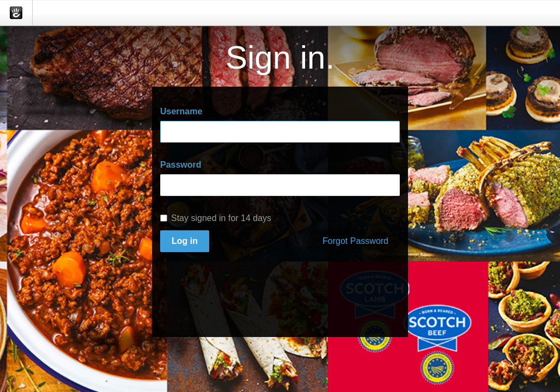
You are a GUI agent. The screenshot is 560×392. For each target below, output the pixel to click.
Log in (185, 241)
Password (181, 165)
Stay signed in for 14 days (216, 218)
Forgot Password (355, 241)
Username (181, 111)
